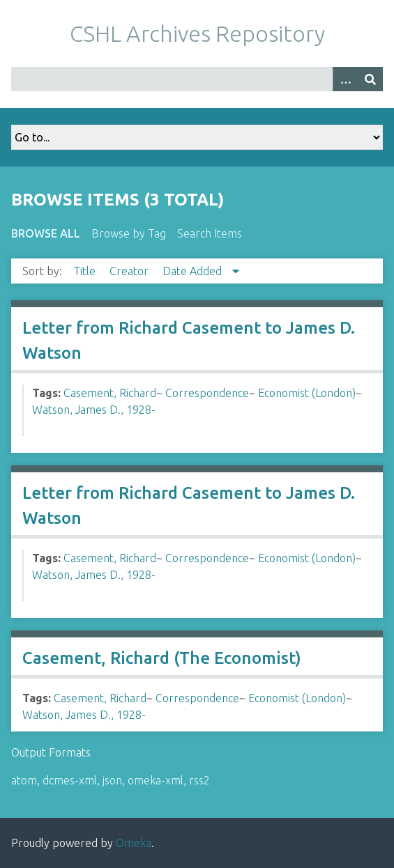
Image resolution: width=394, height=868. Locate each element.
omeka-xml (156, 780)
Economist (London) (307, 393)
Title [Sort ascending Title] (86, 271)
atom (24, 780)
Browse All (46, 233)
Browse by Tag (129, 233)
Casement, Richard (110, 393)
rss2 (199, 780)
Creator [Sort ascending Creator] (130, 271)
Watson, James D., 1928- (94, 410)
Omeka (134, 843)
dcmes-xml (70, 780)
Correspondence (207, 393)
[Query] (197, 79)
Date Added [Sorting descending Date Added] (194, 271)
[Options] (345, 79)
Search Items (210, 233)
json (112, 780)
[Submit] (370, 79)
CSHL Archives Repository (197, 33)
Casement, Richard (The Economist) (162, 658)
